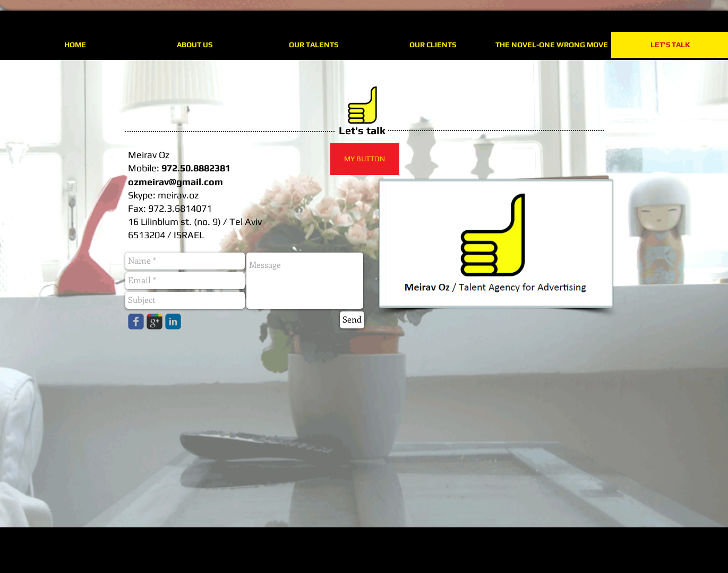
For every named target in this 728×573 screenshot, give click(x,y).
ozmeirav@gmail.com (175, 182)
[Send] (352, 320)
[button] (365, 159)
